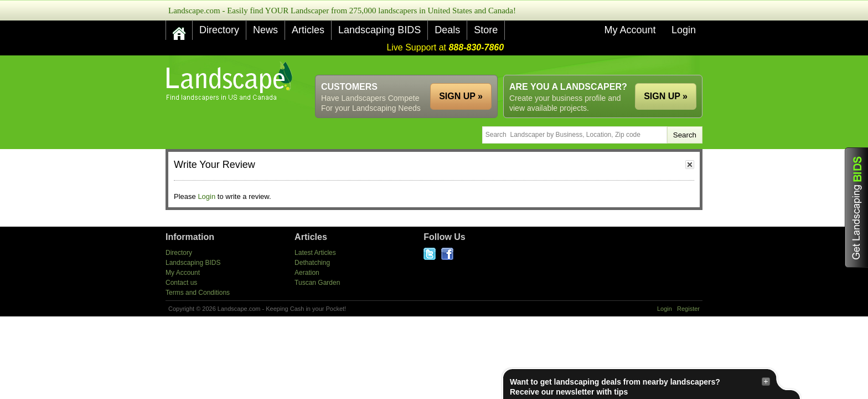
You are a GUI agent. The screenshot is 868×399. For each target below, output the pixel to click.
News (265, 30)
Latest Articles (315, 253)
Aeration (307, 273)
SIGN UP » (666, 96)
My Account (630, 30)
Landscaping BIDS (379, 30)
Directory (219, 30)
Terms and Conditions (198, 293)
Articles (308, 30)
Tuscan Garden (317, 283)
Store (486, 30)
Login (684, 30)
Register (688, 309)
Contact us (181, 283)
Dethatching (312, 263)
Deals (447, 30)
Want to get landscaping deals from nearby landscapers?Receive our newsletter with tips (640, 387)
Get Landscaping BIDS (856, 208)
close (690, 165)
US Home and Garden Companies (231, 81)
